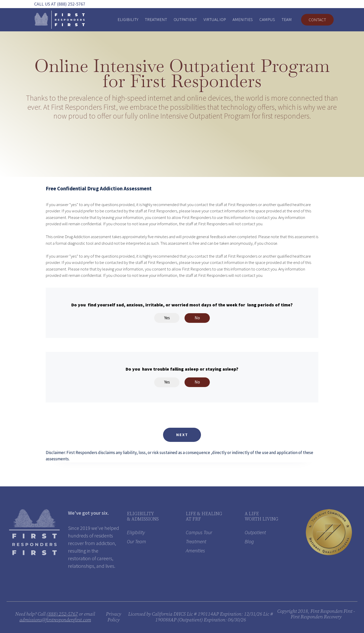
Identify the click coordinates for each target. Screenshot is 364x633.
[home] (59, 20)
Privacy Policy (113, 617)
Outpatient (185, 19)
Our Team (136, 541)
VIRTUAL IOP (215, 19)
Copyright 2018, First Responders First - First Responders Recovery (316, 614)
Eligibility (128, 19)
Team (287, 19)
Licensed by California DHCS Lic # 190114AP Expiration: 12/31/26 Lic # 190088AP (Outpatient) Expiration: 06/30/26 (201, 617)
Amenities (243, 19)
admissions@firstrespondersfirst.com (55, 620)
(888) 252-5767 (62, 614)
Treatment (156, 19)
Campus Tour (199, 532)
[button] (182, 435)
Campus (267, 19)
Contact (317, 20)
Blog (249, 541)
